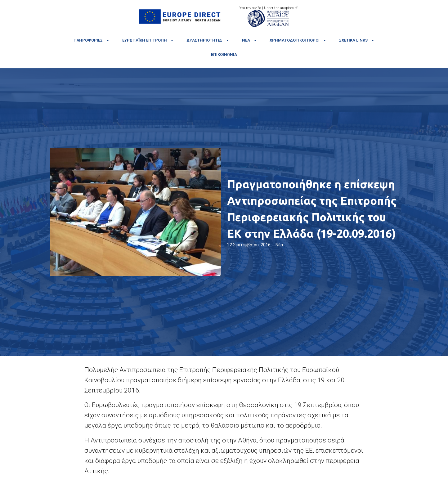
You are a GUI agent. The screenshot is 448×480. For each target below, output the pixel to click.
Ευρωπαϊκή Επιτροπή (148, 40)
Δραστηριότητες (208, 40)
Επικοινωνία (224, 54)
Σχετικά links (357, 40)
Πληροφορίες (92, 40)
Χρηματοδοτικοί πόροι (298, 40)
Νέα (250, 40)
